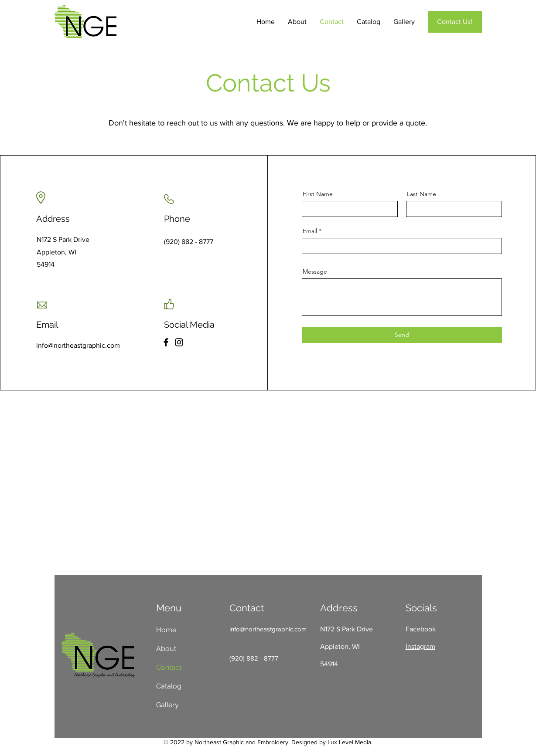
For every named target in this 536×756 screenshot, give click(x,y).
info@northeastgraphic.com (268, 629)
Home (166, 630)
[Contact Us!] (455, 22)
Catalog (169, 686)
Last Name (422, 194)
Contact (169, 667)
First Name (318, 194)
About (166, 649)
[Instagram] (179, 342)
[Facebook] (166, 342)
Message (315, 271)
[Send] (402, 335)
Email (310, 231)
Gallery (167, 705)
